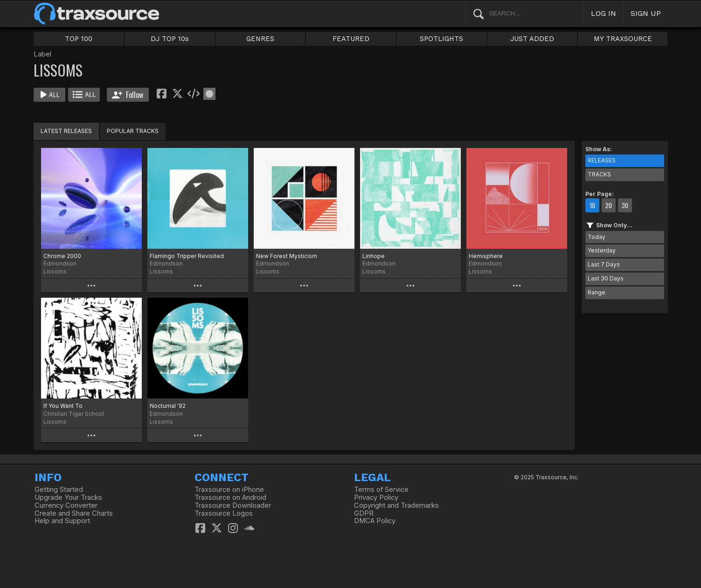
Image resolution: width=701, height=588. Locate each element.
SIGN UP (646, 13)
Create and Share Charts (74, 513)
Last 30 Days (606, 278)
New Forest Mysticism (287, 256)
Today (597, 237)
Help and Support (62, 521)
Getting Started (59, 490)
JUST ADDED (532, 39)
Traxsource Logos (224, 513)
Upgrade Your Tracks (68, 497)
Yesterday (602, 250)
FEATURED (351, 39)
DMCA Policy (375, 521)
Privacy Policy (376, 497)
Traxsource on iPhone (229, 490)
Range (597, 292)
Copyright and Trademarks (396, 505)
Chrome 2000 (62, 256)
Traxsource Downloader (233, 505)
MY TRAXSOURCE (623, 39)
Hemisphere (486, 256)
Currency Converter (66, 505)
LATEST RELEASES (66, 131)
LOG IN (604, 13)
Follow (128, 95)
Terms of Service (381, 490)
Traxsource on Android (230, 497)
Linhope (374, 256)
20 (609, 205)
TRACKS (599, 174)
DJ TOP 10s (170, 39)
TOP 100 (79, 39)
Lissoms (55, 271)
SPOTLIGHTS (441, 39)
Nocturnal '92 (168, 406)
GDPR (364, 513)
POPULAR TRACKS (133, 131)
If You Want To (63, 406)
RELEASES (602, 160)
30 (625, 205)
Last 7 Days (604, 264)
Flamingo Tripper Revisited (187, 256)
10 (592, 205)
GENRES (260, 39)
